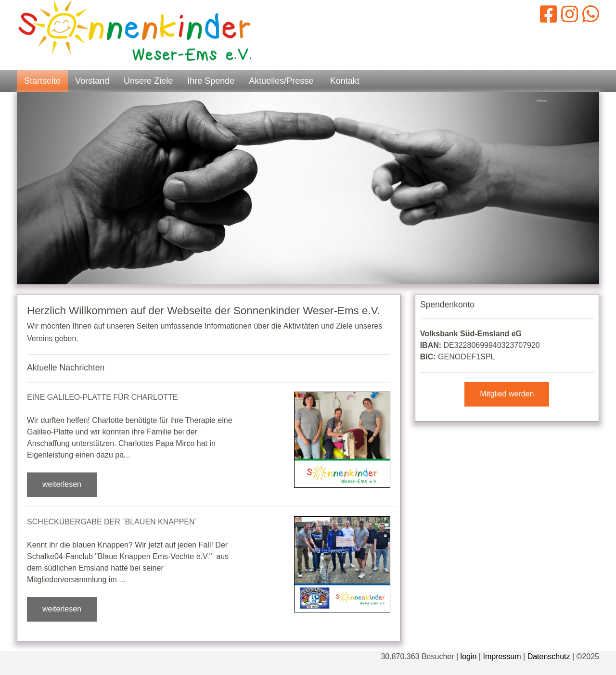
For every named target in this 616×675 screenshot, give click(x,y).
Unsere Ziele (148, 81)
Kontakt (345, 81)
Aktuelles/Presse (281, 81)
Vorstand (92, 81)
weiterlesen (62, 484)
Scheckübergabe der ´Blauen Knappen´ (112, 522)
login (469, 656)
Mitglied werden (507, 394)
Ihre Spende (211, 81)
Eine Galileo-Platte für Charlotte (103, 397)
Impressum (502, 656)
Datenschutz (549, 656)
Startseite (42, 81)
